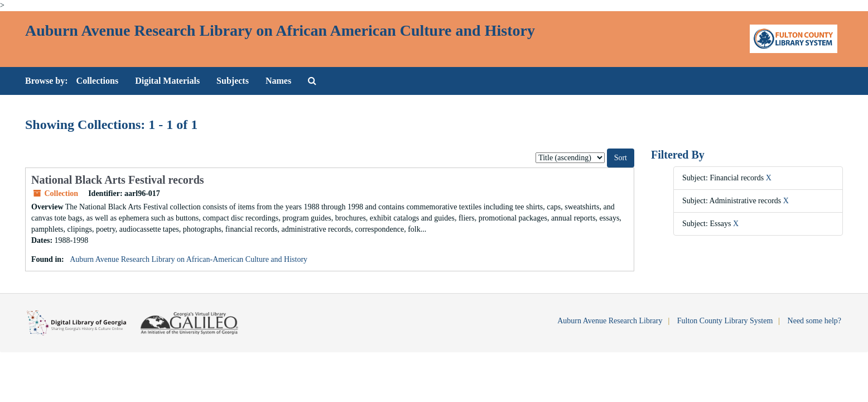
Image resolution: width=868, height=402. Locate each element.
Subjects (233, 81)
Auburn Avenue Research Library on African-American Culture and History (189, 259)
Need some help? (814, 321)
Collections (98, 81)
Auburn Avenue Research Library (610, 321)
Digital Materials (167, 81)
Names (278, 81)
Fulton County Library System (725, 321)
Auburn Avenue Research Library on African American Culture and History (280, 30)
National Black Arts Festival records (118, 180)
